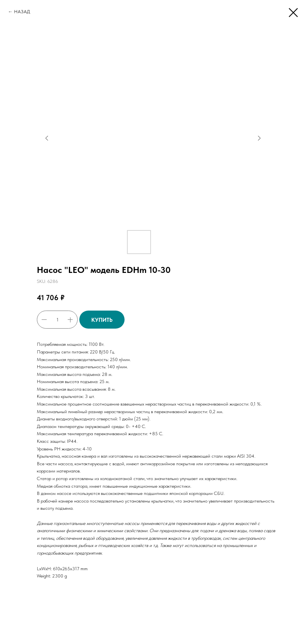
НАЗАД (22, 12)
